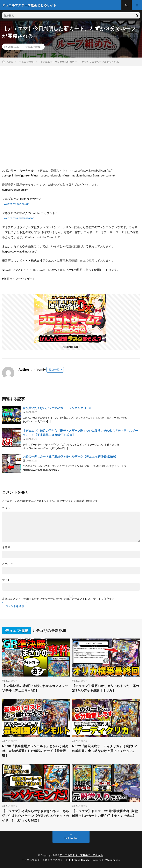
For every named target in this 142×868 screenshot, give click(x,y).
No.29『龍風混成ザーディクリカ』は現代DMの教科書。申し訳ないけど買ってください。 (105, 748)
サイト (6, 580)
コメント (7, 508)
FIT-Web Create (79, 860)
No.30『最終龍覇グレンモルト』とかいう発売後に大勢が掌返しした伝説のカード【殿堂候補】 (35, 751)
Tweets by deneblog (15, 204)
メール (8, 564)
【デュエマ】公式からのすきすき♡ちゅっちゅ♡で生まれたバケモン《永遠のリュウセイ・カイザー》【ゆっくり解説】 (36, 816)
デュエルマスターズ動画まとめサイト (81, 855)
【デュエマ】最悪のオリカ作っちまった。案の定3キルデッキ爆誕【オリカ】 (106, 688)
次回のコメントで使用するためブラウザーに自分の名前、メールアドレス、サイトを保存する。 (60, 599)
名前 (6, 547)
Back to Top (71, 838)
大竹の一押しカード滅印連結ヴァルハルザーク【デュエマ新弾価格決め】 (70, 456)
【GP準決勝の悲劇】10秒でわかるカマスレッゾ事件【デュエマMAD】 (35, 688)
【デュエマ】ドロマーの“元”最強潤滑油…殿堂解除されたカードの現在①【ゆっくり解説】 (105, 813)
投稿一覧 (54, 370)
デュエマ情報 (33, 47)
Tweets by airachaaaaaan (18, 218)
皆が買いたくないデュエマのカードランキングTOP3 (57, 408)
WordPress (113, 860)
